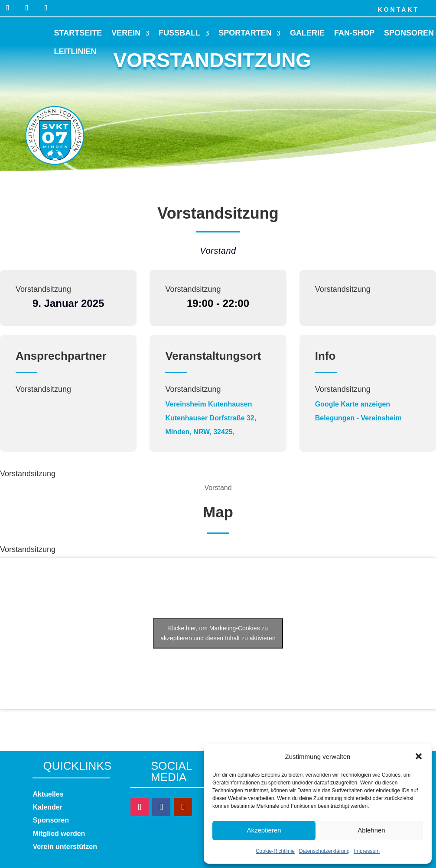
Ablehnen (371, 830)
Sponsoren (409, 33)
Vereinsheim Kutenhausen (208, 404)
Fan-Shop (354, 33)
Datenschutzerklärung (324, 851)
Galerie (307, 33)
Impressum (367, 851)
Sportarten (245, 33)
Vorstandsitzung (43, 289)
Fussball (179, 33)
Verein (126, 33)
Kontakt (399, 10)
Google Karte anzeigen (353, 404)
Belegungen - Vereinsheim (358, 418)
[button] (419, 756)
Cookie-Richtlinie (275, 851)
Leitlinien (75, 52)
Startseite (78, 33)
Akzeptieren (264, 830)
